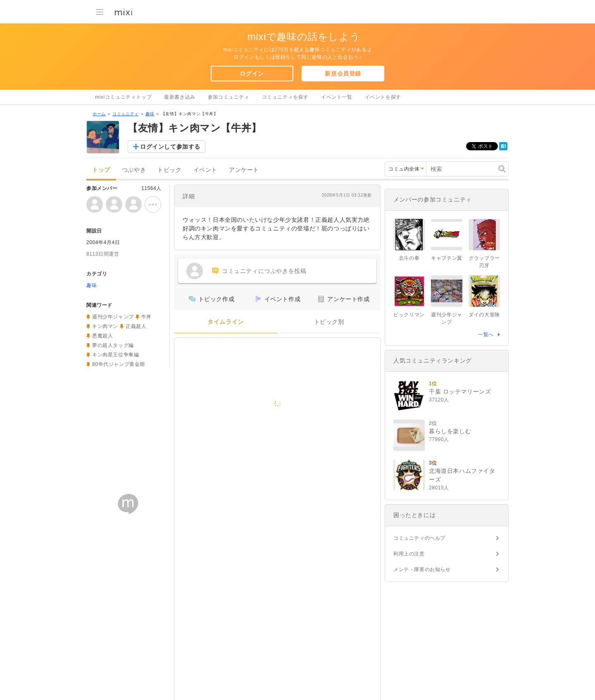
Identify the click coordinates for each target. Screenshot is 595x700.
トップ (101, 170)
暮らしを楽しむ (450, 431)
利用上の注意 (409, 554)
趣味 (150, 114)
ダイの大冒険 (484, 315)
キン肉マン (105, 326)
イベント (205, 170)
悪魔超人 (102, 336)
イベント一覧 (337, 97)
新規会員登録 (343, 74)
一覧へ (486, 335)
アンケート (244, 170)
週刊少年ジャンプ (113, 317)
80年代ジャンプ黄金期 (119, 364)
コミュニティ (126, 114)
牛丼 (146, 317)
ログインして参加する (170, 147)
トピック (169, 170)
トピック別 (329, 322)
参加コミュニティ (229, 97)
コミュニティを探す (285, 97)
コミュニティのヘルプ (419, 538)
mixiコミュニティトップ (123, 97)
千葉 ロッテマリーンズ (460, 392)
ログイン (252, 74)
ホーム (99, 114)
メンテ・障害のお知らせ (422, 569)
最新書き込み (180, 97)
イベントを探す (383, 97)
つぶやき (134, 170)
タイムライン (226, 322)
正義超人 (136, 326)
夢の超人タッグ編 (113, 345)
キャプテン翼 (447, 258)
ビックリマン (409, 315)
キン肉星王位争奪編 (115, 355)
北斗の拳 (409, 258)
